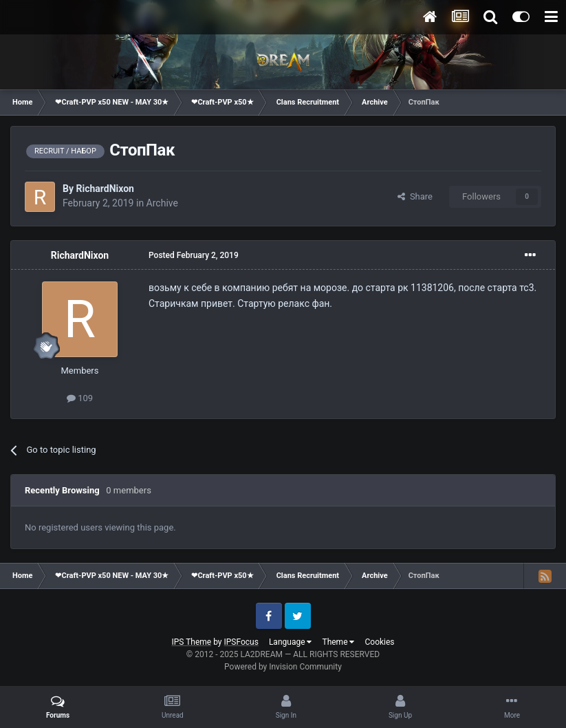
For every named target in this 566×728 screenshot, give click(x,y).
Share (415, 196)
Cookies (379, 642)
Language (291, 642)
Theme (338, 642)
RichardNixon (105, 189)
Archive (162, 203)
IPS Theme (191, 642)
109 (80, 398)
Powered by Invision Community (283, 667)
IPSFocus (241, 642)
